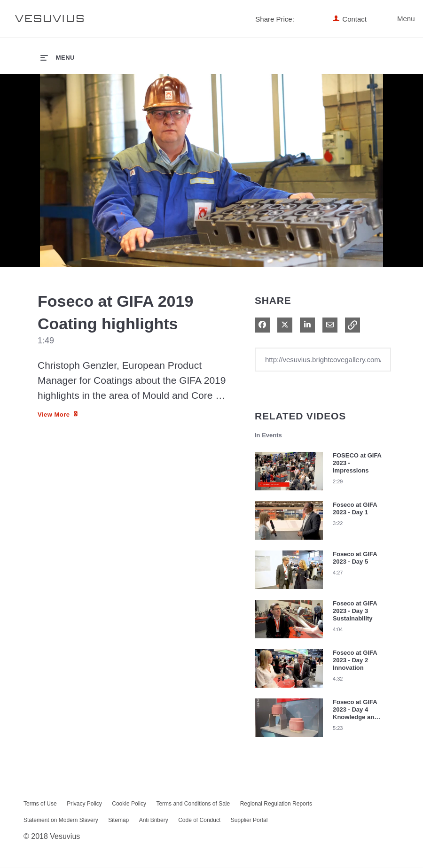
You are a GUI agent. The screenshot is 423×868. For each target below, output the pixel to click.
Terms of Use (40, 804)
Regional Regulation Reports (276, 804)
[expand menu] (58, 57)
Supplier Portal (249, 821)
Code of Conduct (199, 821)
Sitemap (118, 821)
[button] (352, 325)
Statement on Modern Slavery (61, 821)
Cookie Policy (129, 804)
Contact (354, 19)
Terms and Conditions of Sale (193, 804)
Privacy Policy (84, 804)
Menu (391, 19)
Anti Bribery (154, 821)
